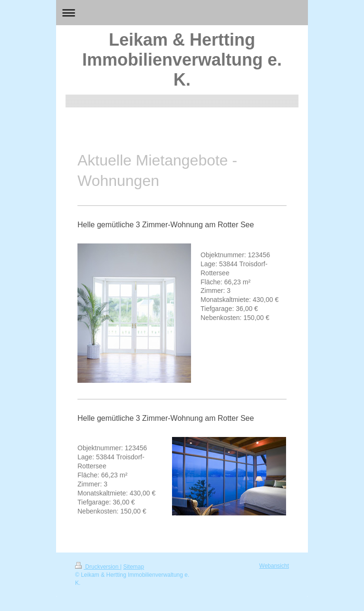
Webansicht (274, 566)
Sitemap (134, 567)
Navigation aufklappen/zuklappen (182, 13)
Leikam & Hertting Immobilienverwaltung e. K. (182, 60)
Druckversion (98, 567)
